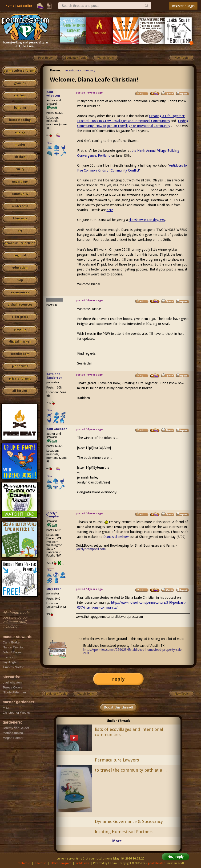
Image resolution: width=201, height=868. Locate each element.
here (110, 210)
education (20, 268)
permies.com (20, 354)
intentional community (80, 70)
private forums (20, 379)
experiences (20, 292)
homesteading (20, 120)
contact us (24, 863)
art (20, 231)
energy (20, 132)
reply (118, 679)
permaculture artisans (20, 243)
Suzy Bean (54, 589)
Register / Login (183, 6)
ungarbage (20, 182)
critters (20, 95)
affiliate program (61, 863)
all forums (20, 391)
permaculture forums (20, 71)
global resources (20, 305)
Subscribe (25, 6)
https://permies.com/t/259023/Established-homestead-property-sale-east (133, 651)
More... (118, 841)
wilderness (20, 206)
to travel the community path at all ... (132, 770)
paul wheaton (53, 94)
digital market (20, 342)
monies (20, 145)
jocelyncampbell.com (91, 549)
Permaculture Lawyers (117, 760)
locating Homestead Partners (124, 832)
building (20, 108)
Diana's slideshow (116, 537)
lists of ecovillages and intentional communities (129, 732)
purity (20, 169)
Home (10, 6)
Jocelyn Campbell (53, 515)
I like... (50, 143)
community (20, 194)
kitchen (20, 157)
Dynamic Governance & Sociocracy (129, 821)
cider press (20, 317)
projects (20, 329)
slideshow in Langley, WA (147, 220)
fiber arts (20, 218)
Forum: (56, 70)
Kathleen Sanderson (54, 376)
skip (20, 280)
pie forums (20, 366)
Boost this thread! (118, 707)
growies (20, 83)
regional (20, 255)
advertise (40, 863)
